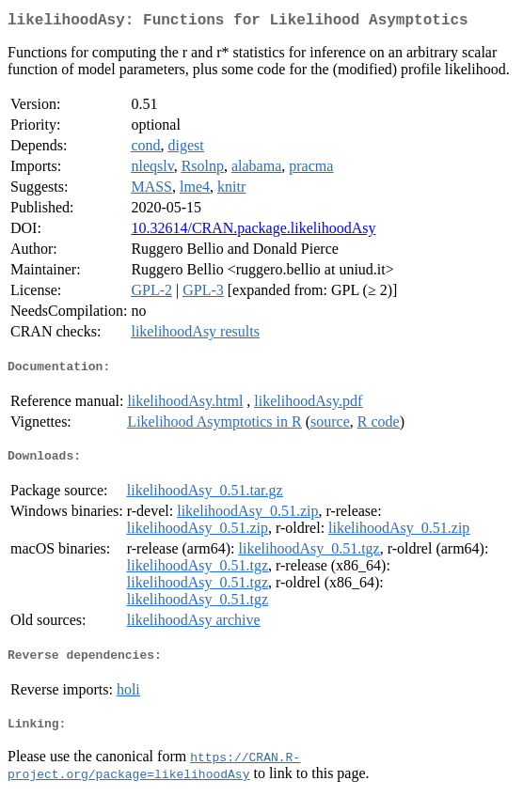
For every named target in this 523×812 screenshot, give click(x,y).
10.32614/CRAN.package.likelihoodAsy (253, 232)
